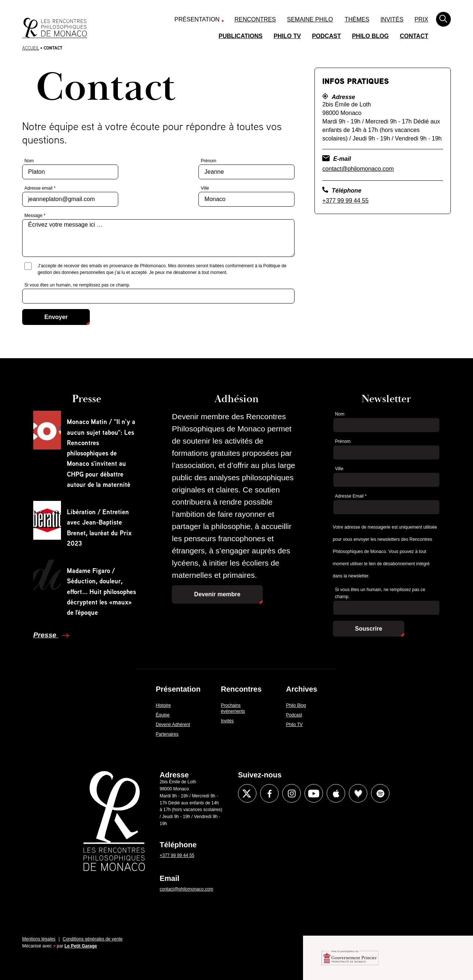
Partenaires (167, 734)
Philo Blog (370, 36)
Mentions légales (39, 939)
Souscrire (369, 629)
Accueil (31, 48)
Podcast (326, 36)
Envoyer (56, 317)
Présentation (197, 19)
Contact (414, 36)
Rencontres (255, 19)
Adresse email (40, 188)
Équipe (163, 715)
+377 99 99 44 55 (345, 201)
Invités (392, 19)
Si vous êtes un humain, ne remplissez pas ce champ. (77, 285)
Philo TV (287, 36)
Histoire (164, 705)
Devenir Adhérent (173, 725)
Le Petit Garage (81, 946)
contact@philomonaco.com (358, 169)
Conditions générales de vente (93, 939)
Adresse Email (351, 496)
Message (35, 216)
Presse (46, 635)
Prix (421, 19)
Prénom (208, 161)
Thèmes (357, 19)
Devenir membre (217, 594)
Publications (241, 36)
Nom (29, 161)
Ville (205, 188)
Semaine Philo (310, 19)
